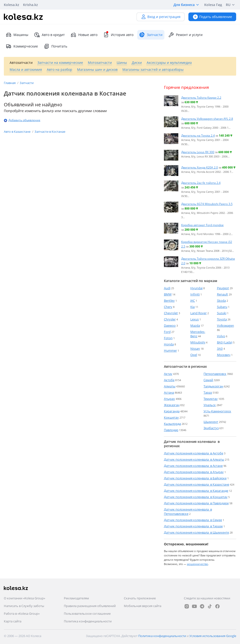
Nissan (195, 349)
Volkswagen (225, 325)
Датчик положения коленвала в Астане (193, 466)
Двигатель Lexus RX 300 (198, 152)
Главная (10, 83)
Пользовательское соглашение (87, 614)
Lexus (195, 319)
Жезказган (172, 405)
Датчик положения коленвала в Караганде (196, 491)
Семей (208, 380)
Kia (192, 307)
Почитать (55, 46)
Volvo (221, 336)
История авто (118, 35)
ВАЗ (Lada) (225, 342)
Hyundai (196, 288)
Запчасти (27, 83)
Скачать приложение (140, 598)
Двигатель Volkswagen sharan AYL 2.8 (207, 119)
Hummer (170, 350)
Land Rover (198, 313)
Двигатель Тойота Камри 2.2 (201, 97)
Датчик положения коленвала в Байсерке (195, 478)
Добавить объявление (24, 120)
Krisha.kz (30, 5)
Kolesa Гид (213, 5)
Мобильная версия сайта (143, 606)
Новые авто (84, 35)
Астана (169, 392)
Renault (222, 294)
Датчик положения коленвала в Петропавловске (188, 512)
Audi (167, 288)
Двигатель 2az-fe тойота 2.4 (201, 183)
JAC (193, 301)
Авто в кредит (49, 35)
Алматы (170, 386)
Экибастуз (211, 428)
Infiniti (195, 294)
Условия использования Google (213, 636)
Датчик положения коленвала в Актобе (194, 453)
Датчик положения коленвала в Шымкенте (196, 532)
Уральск (210, 405)
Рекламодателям (76, 598)
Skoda (221, 301)
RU (231, 5)
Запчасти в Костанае (50, 132)
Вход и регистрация (161, 17)
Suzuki (222, 313)
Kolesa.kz (12, 5)
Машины (17, 35)
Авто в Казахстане (18, 132)
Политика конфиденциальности (88, 621)
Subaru (222, 307)
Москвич (224, 355)
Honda (169, 344)
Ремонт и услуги (185, 35)
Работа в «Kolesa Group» (22, 614)
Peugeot (223, 288)
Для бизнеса (187, 5)
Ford (167, 332)
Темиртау (211, 399)
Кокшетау (171, 417)
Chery (168, 307)
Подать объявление (212, 17)
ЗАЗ (220, 349)
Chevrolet (171, 313)
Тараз (208, 392)
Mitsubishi (198, 342)
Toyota (222, 319)
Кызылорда (172, 424)
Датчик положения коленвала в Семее (193, 520)
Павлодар (171, 430)
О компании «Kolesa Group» (24, 598)
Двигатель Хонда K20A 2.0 (200, 167)
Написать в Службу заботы (24, 606)
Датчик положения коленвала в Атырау (194, 472)
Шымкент (211, 422)
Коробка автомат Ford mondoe (202, 225)
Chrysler (170, 319)
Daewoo (170, 325)
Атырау (169, 399)
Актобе (169, 380)
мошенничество (198, 564)
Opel (194, 355)
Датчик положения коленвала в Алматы (194, 459)
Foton (168, 338)
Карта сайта (13, 621)
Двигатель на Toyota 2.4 (198, 135)
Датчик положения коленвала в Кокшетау (196, 497)
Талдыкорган (213, 386)
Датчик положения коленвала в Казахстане (197, 484)
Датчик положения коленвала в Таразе (193, 526)
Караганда (172, 411)
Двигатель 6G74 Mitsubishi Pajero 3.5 (207, 204)
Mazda (195, 325)
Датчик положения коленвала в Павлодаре (196, 503)
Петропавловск (215, 374)
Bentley (169, 301)
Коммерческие (22, 46)
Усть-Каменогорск (217, 411)
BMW (168, 294)
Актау (168, 374)
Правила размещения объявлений (90, 606)
